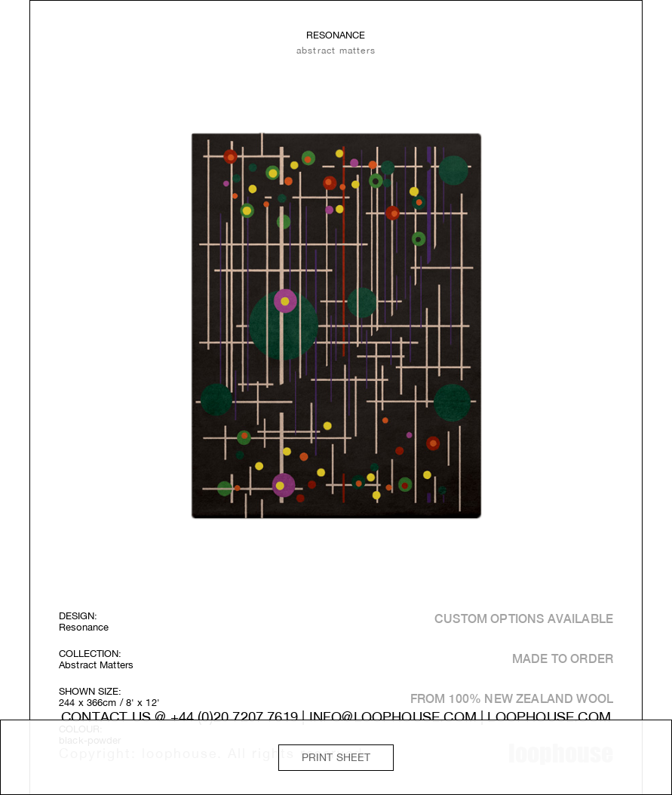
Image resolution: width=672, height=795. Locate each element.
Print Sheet (336, 757)
